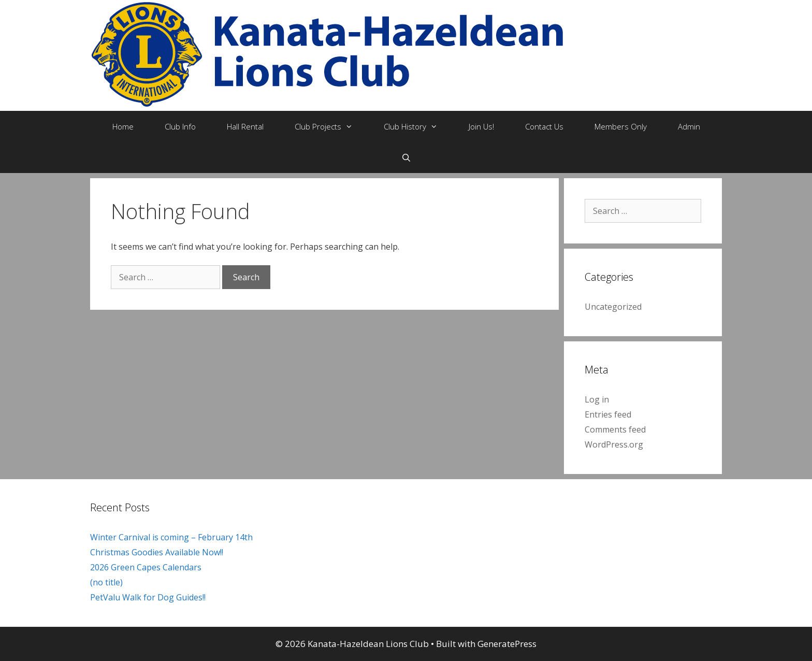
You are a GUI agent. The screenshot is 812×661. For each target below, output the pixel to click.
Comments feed (615, 429)
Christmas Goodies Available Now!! (157, 552)
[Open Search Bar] (406, 157)
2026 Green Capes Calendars (146, 567)
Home (123, 126)
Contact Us (544, 126)
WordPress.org (614, 444)
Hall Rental (245, 126)
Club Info (180, 126)
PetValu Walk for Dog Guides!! (148, 597)
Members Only (621, 126)
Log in (597, 399)
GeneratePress (507, 644)
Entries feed (608, 414)
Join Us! (481, 126)
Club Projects (331, 126)
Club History (418, 126)
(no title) (106, 582)
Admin (689, 126)
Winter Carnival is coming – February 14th (171, 537)
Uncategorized (613, 307)
